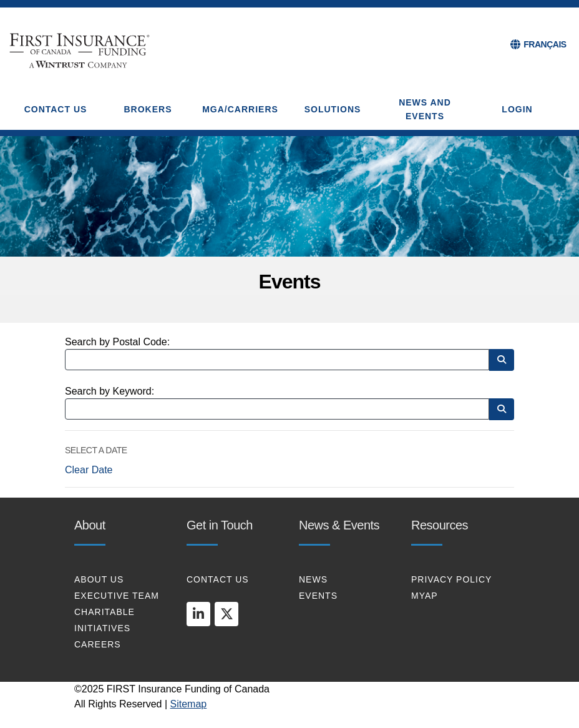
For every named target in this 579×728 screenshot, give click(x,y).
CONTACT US (218, 579)
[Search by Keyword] (277, 409)
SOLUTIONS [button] (333, 109)
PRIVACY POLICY (451, 579)
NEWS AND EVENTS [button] (425, 109)
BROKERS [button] (148, 109)
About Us (99, 579)
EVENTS (318, 596)
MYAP (425, 596)
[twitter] (226, 614)
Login (517, 109)
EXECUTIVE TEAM (117, 596)
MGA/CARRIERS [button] (240, 109)
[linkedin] (198, 614)
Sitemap (189, 704)
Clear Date (89, 470)
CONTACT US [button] (56, 109)
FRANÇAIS (545, 44)
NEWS (313, 579)
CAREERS (98, 644)
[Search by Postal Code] (277, 360)
